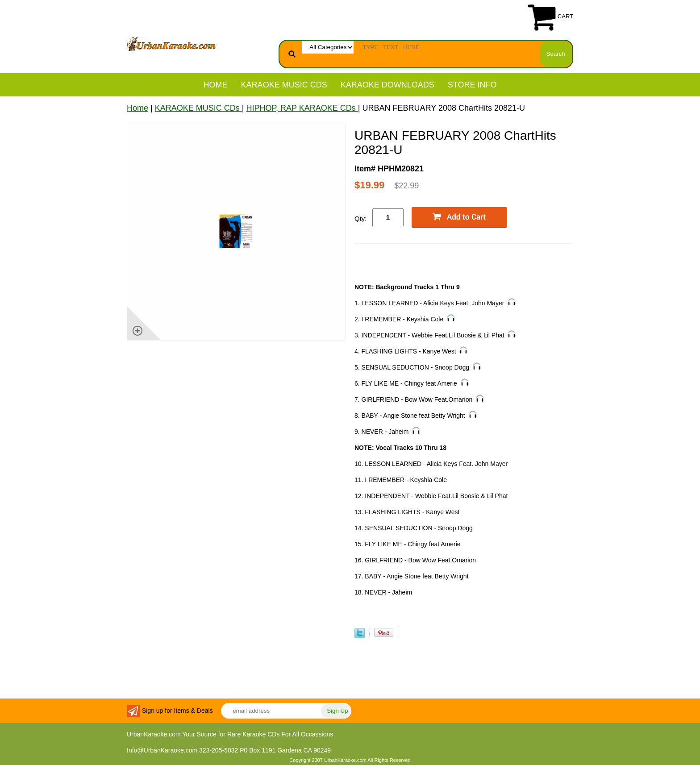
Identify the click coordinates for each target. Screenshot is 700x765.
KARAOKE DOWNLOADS (387, 85)
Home (216, 85)
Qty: (361, 218)
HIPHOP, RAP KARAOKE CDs (302, 108)
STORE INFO (472, 85)
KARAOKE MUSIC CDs (284, 85)
